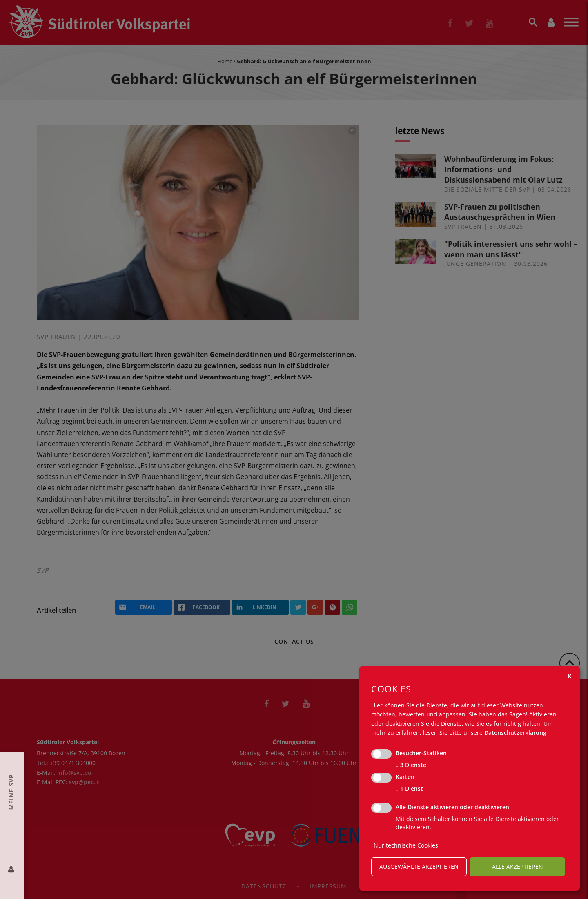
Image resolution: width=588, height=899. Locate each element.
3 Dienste (411, 765)
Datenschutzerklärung (515, 733)
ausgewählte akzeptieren (419, 867)
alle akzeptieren (518, 867)
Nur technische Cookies (406, 845)
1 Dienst (409, 789)
